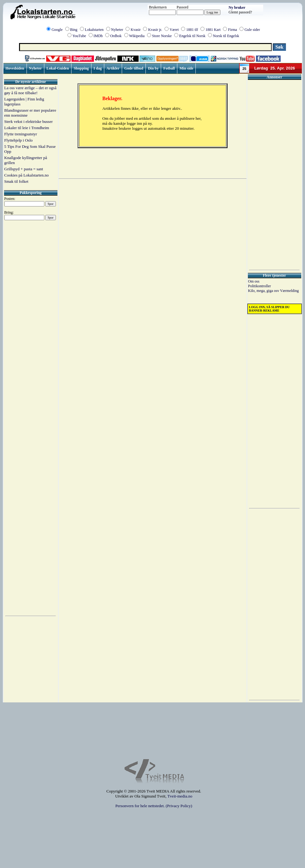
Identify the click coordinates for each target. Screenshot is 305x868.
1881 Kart (213, 30)
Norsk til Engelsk (226, 36)
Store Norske (162, 36)
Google (57, 30)
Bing (74, 30)
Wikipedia (137, 36)
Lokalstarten (94, 30)
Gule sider (252, 30)
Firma (232, 30)
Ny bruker (237, 7)
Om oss (254, 281)
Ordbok (116, 36)
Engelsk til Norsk (192, 36)
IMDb (98, 36)
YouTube (79, 36)
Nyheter (117, 30)
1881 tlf (192, 30)
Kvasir (135, 30)
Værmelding (289, 291)
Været (174, 30)
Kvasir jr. (155, 30)
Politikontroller (260, 286)
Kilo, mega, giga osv (264, 291)
